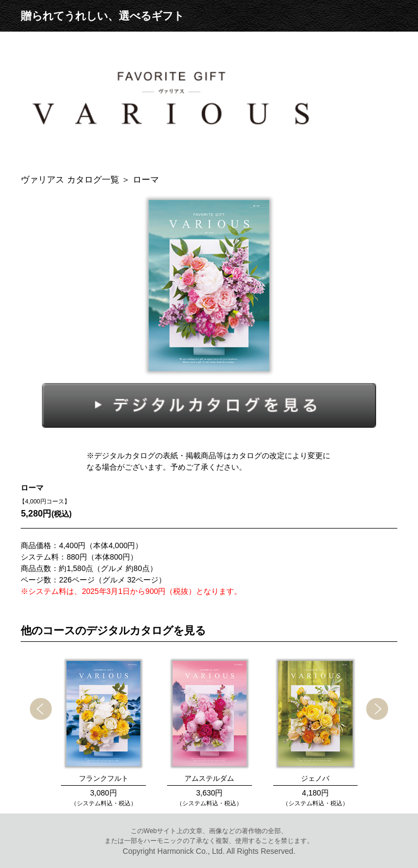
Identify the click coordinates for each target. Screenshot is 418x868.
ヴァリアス (71, 180)
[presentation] (41, 709)
